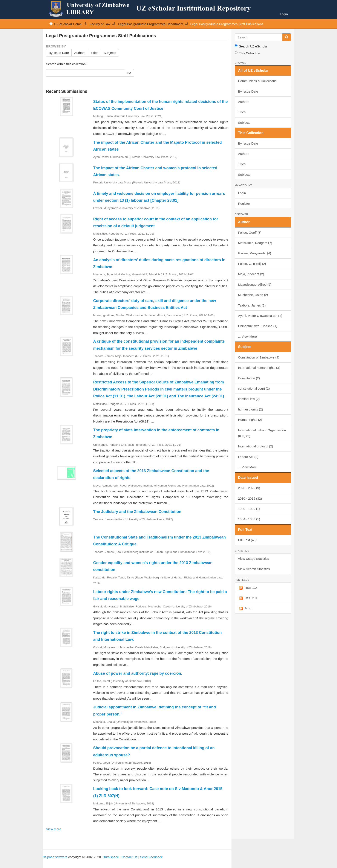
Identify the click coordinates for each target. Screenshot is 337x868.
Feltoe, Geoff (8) (250, 233)
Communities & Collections (257, 81)
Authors (80, 53)
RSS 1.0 (247, 588)
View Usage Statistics (254, 559)
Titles (94, 53)
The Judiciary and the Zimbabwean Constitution (137, 512)
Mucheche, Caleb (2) (253, 295)
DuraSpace (111, 857)
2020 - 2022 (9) (249, 488)
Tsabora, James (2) (252, 305)
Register (244, 204)
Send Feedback (151, 857)
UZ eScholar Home (68, 24)
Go (129, 73)
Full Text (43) (247, 540)
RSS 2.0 (247, 598)
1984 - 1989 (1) (249, 519)
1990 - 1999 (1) (249, 509)
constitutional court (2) (254, 388)
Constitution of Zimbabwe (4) (259, 357)
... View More (247, 336)
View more (54, 829)
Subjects (110, 53)
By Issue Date (59, 53)
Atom (245, 608)
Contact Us (129, 857)
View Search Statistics (254, 569)
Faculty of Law (100, 24)
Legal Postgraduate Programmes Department (151, 24)
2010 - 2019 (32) (250, 498)
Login (242, 193)
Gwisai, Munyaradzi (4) (255, 253)
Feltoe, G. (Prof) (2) (252, 264)
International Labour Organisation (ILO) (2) (262, 433)
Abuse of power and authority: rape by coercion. (138, 673)
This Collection (247, 53)
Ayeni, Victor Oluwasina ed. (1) (260, 316)
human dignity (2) (251, 409)
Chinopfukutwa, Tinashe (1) (258, 326)
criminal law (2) (249, 399)
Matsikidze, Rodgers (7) (255, 243)
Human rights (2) (250, 420)
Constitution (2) (249, 378)
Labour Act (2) (248, 457)
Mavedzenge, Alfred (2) (255, 285)
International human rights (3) (259, 368)
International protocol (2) (256, 446)
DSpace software (55, 857)
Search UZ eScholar (251, 46)
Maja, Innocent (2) (251, 274)
